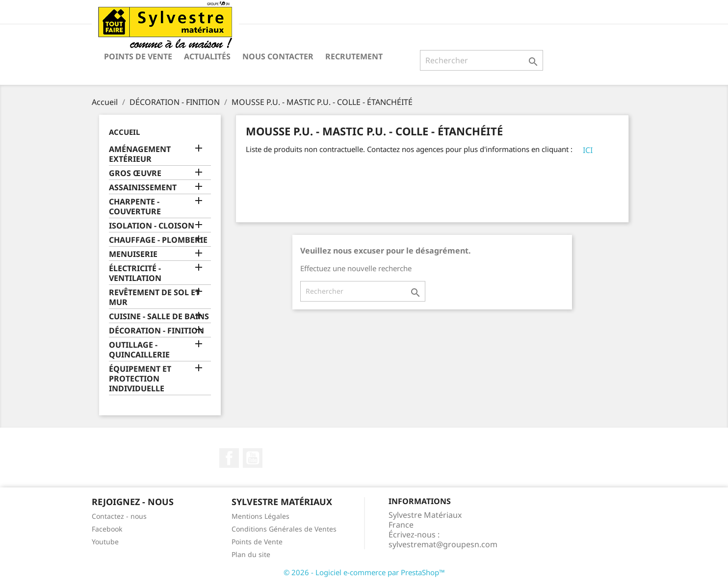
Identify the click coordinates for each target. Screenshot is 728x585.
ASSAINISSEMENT (143, 188)
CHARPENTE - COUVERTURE (135, 207)
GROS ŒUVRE (135, 173)
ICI (588, 150)
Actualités (207, 56)
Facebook (229, 458)
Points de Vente (138, 56)
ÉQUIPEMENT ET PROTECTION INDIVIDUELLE (140, 379)
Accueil (124, 132)
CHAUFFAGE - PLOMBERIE (158, 240)
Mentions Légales (260, 516)
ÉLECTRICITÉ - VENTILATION (135, 273)
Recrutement (354, 56)
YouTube (253, 458)
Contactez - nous (119, 516)
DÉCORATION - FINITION (156, 331)
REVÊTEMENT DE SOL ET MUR (154, 297)
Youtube (105, 542)
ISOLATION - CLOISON (152, 226)
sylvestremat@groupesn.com (443, 544)
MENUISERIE (133, 254)
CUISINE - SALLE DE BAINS (159, 317)
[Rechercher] (481, 60)
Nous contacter (278, 56)
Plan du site (251, 554)
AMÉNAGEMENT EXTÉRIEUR (140, 154)
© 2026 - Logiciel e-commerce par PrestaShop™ (364, 572)
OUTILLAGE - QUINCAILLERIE (139, 350)
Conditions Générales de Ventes (284, 529)
